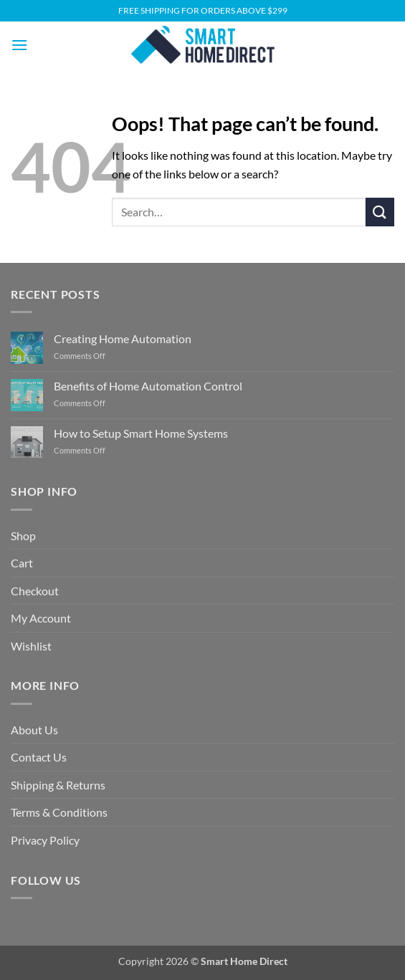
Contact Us (39, 757)
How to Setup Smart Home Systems (141, 433)
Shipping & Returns (58, 785)
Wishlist (31, 646)
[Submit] (380, 212)
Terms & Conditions (59, 812)
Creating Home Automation (123, 338)
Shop (23, 535)
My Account (41, 618)
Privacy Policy (45, 840)
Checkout (35, 591)
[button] (19, 45)
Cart (22, 563)
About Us (34, 730)
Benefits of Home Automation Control (148, 386)
